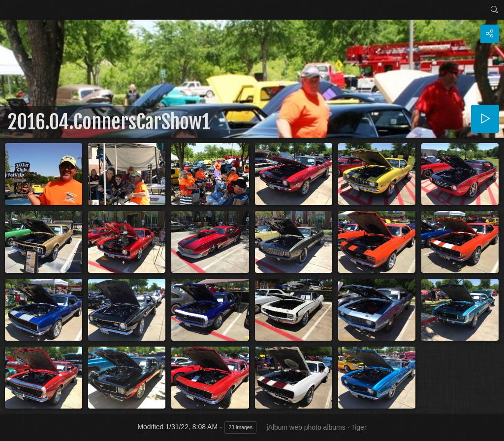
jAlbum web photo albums (306, 427)
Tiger (359, 427)
